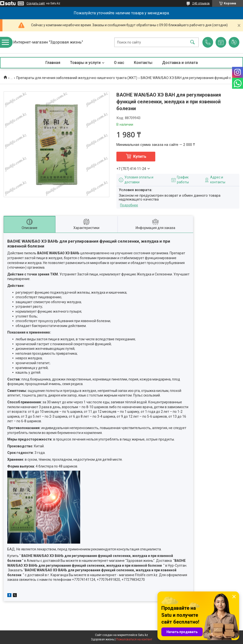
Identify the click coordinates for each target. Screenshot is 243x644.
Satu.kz (143, 635)
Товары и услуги (85, 63)
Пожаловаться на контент (134, 639)
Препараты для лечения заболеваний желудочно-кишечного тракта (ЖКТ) (77, 78)
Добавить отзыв (234, 42)
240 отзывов (201, 3)
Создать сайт (36, 3)
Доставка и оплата (180, 63)
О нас (119, 63)
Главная (53, 63)
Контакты (143, 63)
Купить (140, 156)
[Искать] (192, 42)
